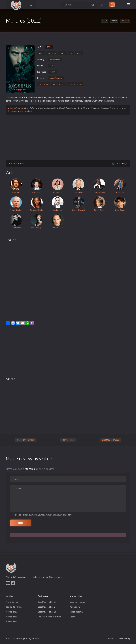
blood (36, 98)
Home (105, 21)
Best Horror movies (25, 440)
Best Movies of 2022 (111, 440)
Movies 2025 (11, 617)
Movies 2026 (11, 612)
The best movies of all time (49, 617)
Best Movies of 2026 (47, 602)
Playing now (75, 607)
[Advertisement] (68, 137)
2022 (49, 47)
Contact (110, 638)
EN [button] (103, 5)
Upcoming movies (77, 602)
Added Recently (76, 612)
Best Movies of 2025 (47, 607)
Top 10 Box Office (14, 607)
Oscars (73, 617)
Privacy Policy (124, 638)
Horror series (68, 440)
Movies (114, 21)
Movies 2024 (11, 622)
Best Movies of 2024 (47, 612)
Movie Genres (12, 602)
